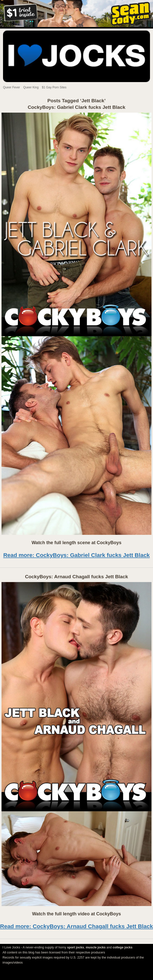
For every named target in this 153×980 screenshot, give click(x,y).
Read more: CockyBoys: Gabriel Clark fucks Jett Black (76, 555)
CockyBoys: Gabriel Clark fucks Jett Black (76, 107)
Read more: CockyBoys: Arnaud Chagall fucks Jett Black (76, 926)
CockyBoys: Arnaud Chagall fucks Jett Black (76, 577)
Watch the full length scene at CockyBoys (76, 543)
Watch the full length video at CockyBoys (76, 914)
